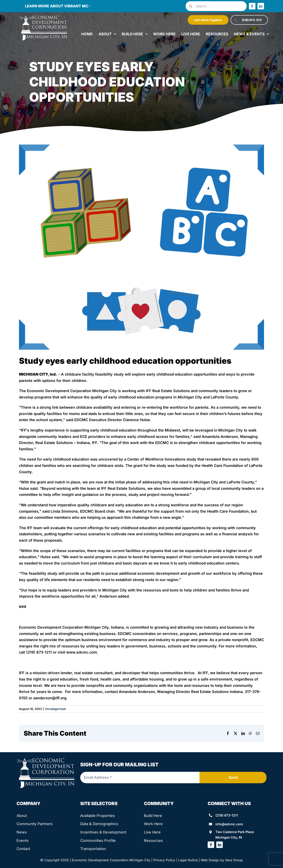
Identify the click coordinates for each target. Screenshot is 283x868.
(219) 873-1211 (227, 815)
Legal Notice (188, 860)
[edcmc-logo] (43, 16)
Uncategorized (55, 709)
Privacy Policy (164, 860)
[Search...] (216, 6)
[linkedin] (261, 6)
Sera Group (234, 860)
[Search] (191, 6)
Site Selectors (99, 803)
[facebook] (252, 6)
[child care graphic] (141, 247)
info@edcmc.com (229, 824)
